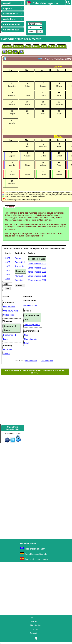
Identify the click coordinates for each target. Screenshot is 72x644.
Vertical (7, 353)
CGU (32, 617)
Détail (27, 343)
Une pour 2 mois (11, 311)
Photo (52, 46)
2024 (8, 258)
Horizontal (8, 349)
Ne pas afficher (30, 305)
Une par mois (9, 307)
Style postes (9, 315)
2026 (8, 266)
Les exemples (47, 361)
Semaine (19, 280)
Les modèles (31, 361)
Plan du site (35, 625)
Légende (61, 46)
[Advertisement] (47, 13)
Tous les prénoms (32, 325)
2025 (8, 262)
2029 (8, 278)
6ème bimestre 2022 (37, 280)
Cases (36, 46)
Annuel (18, 258)
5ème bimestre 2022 (37, 276)
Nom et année (31, 339)
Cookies (34, 621)
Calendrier (18, 46)
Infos (44, 46)
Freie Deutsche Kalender (36, 554)
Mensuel (19, 276)
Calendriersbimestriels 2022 (13, 428)
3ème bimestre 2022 (37, 268)
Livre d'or (34, 629)
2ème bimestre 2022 (37, 264)
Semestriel (20, 262)
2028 (8, 274)
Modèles (7, 46)
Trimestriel (20, 266)
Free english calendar (35, 549)
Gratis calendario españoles (38, 559)
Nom (26, 335)
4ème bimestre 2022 (37, 272)
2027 (8, 270)
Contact (34, 633)
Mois (28, 46)
